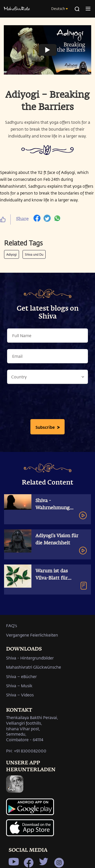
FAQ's (12, 625)
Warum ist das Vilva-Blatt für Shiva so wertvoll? (55, 578)
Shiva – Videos (20, 695)
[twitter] (47, 219)
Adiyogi (12, 254)
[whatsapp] (57, 219)
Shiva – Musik (19, 686)
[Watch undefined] (48, 50)
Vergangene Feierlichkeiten (32, 635)
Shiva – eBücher (21, 676)
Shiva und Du (34, 254)
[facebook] (37, 219)
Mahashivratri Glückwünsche (34, 667)
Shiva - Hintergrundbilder (30, 658)
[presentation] (48, 403)
